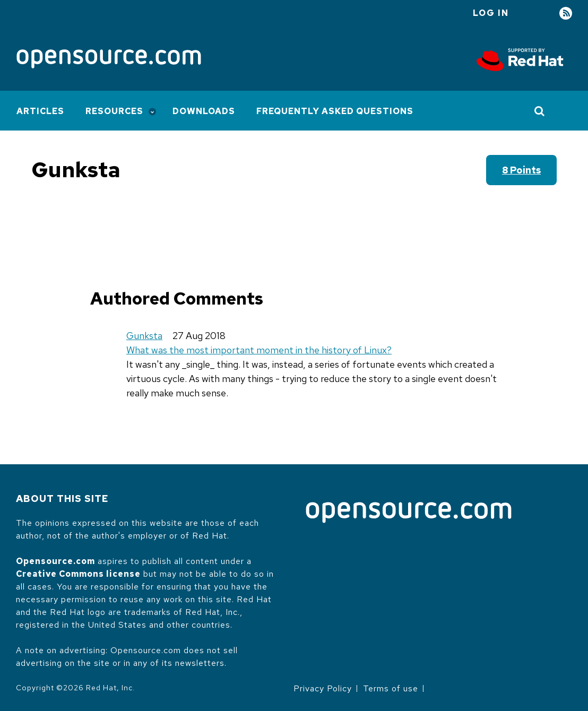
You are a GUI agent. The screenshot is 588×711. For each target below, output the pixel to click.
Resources (114, 111)
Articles (40, 111)
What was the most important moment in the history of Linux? (259, 350)
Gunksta (144, 336)
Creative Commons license (78, 574)
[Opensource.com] (109, 60)
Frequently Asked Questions (335, 111)
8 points (521, 170)
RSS (566, 14)
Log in (491, 13)
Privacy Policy (323, 688)
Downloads (204, 111)
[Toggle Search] (540, 111)
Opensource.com (55, 561)
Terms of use (391, 688)
